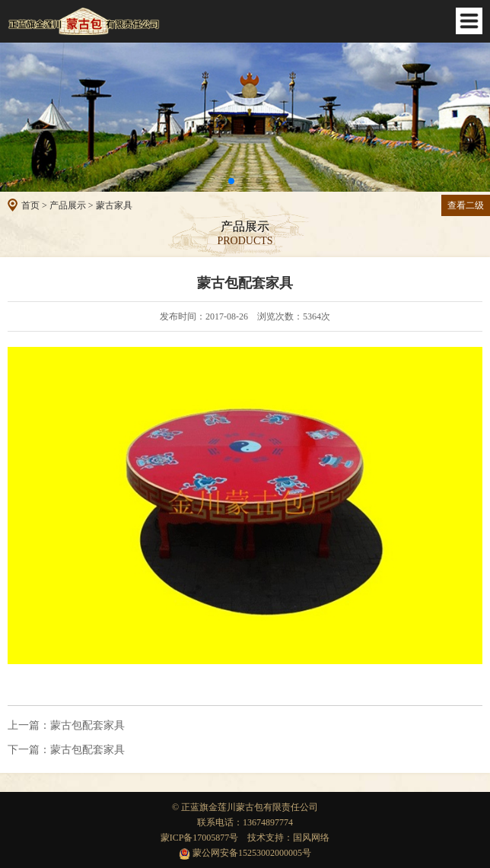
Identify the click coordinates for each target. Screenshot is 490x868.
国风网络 (311, 838)
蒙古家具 (114, 205)
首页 (30, 205)
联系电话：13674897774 (245, 822)
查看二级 (466, 205)
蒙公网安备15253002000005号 (245, 853)
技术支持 (266, 838)
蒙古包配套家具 (66, 726)
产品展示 (68, 205)
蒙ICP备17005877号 (200, 838)
